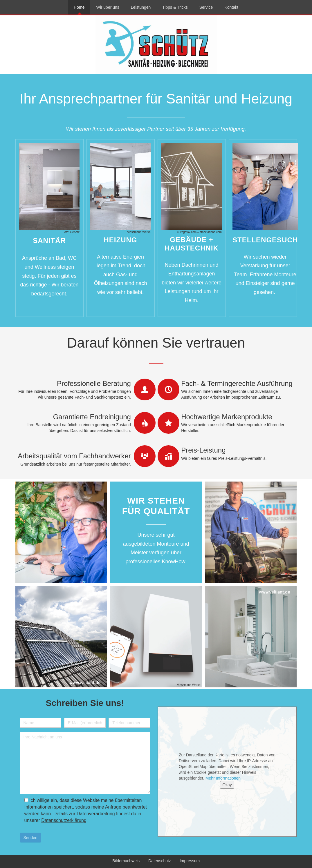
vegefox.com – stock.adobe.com (201, 232)
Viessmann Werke (139, 232)
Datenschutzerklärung (64, 820)
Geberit (75, 232)
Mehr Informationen (223, 778)
